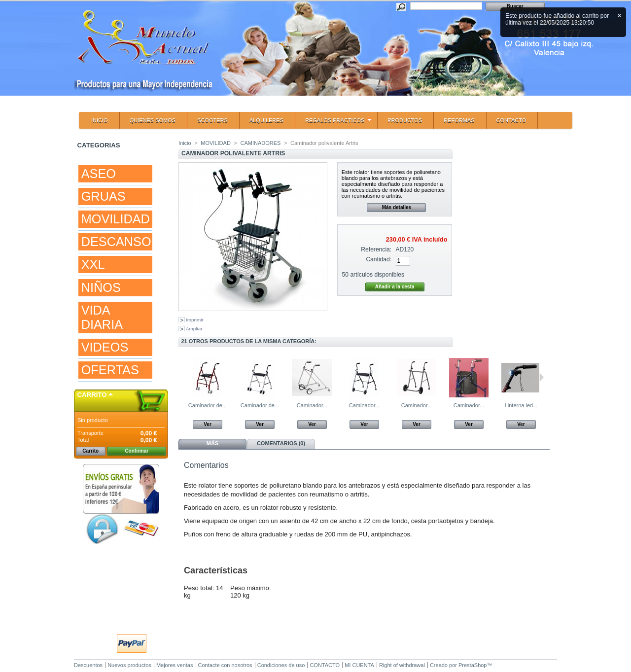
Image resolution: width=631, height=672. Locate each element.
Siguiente (542, 377)
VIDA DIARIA (102, 317)
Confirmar (137, 451)
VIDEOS (105, 347)
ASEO (99, 174)
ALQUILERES (266, 120)
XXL (93, 264)
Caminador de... (208, 405)
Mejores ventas (175, 665)
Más (212, 443)
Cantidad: (379, 259)
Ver (208, 424)
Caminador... (312, 405)
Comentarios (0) (281, 443)
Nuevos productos (129, 665)
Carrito (92, 395)
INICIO (100, 120)
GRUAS (104, 196)
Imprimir (195, 320)
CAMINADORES (260, 143)
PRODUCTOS (405, 120)
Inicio (185, 143)
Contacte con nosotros (225, 665)
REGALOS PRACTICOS (333, 123)
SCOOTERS (212, 120)
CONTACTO (511, 120)
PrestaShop (473, 665)
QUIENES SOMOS (153, 120)
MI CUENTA (359, 665)
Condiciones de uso (281, 665)
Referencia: (376, 249)
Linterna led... (521, 405)
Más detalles (397, 207)
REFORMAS (459, 120)
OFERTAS (110, 370)
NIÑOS (101, 287)
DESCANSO (116, 242)
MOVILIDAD (116, 219)
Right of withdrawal (402, 665)
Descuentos (88, 665)
